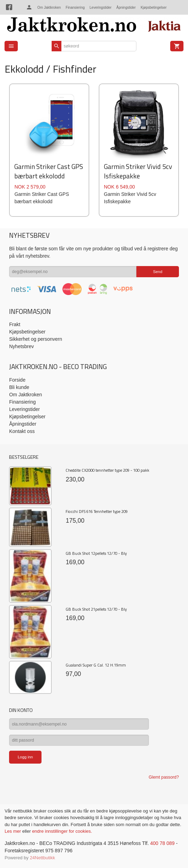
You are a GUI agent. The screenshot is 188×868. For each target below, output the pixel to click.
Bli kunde (19, 387)
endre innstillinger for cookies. (62, 831)
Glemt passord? (164, 777)
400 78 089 (162, 843)
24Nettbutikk (42, 858)
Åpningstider (126, 8)
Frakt (15, 324)
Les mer (13, 831)
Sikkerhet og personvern (36, 339)
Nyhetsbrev (21, 346)
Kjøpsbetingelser (153, 8)
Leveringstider (101, 8)
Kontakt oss (22, 431)
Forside (17, 380)
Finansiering (75, 8)
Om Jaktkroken (49, 8)
